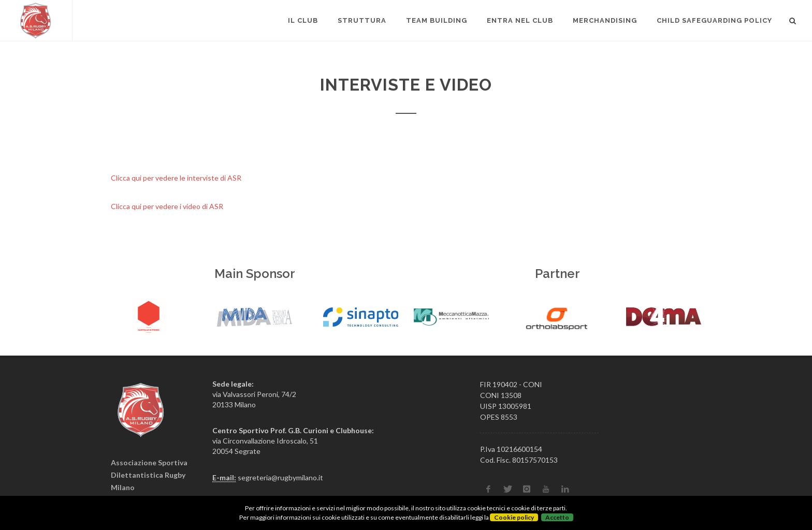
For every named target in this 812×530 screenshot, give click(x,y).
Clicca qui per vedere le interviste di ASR (176, 178)
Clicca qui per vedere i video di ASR (167, 206)
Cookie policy (514, 517)
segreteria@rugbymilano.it (280, 477)
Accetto (557, 517)
